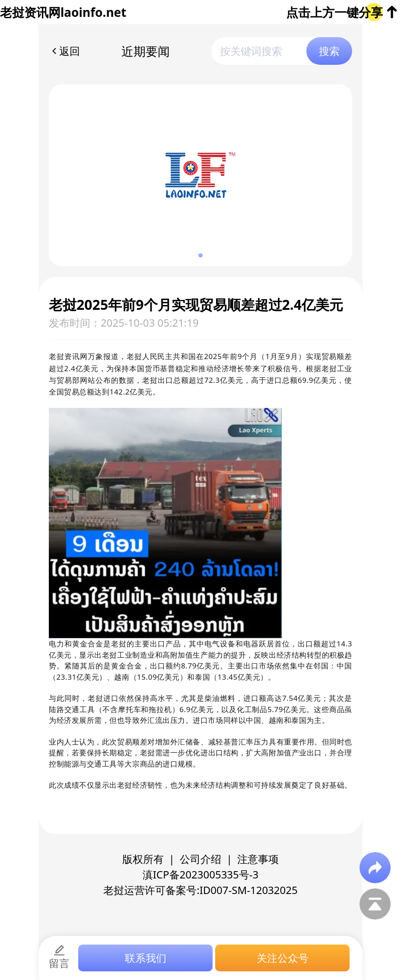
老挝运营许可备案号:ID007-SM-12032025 (200, 890)
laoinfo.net (93, 12)
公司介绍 (200, 859)
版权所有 (143, 859)
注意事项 (258, 859)
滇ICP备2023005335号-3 (201, 874)
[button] (200, 255)
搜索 (329, 51)
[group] (200, 175)
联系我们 (146, 958)
